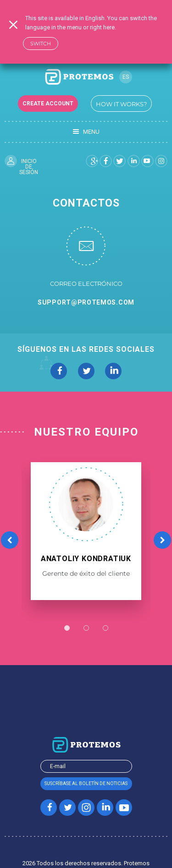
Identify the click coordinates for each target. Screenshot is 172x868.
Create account (48, 104)
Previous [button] (10, 540)
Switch (41, 44)
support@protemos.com (86, 302)
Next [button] (162, 540)
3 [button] (105, 628)
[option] (86, 531)
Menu (86, 132)
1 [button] (67, 628)
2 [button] (86, 628)
